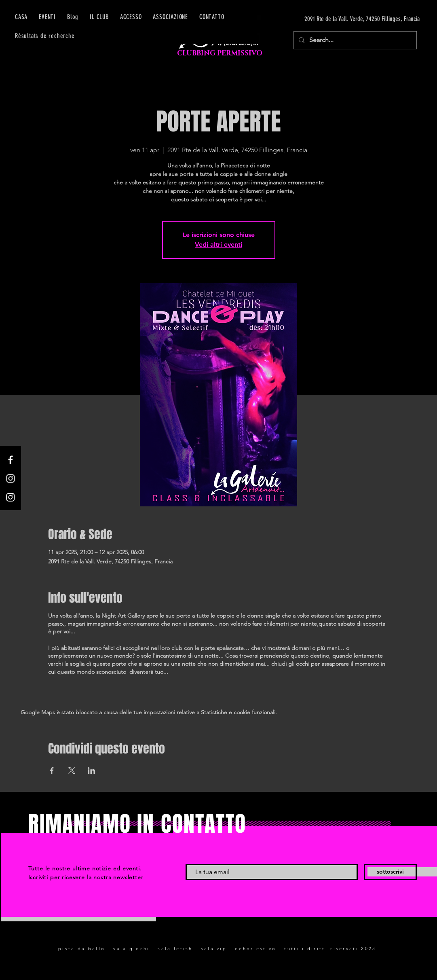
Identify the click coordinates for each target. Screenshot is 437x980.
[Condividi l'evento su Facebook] (52, 770)
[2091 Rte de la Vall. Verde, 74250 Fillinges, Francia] (343, 19)
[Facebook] (11, 460)
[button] (131, 17)
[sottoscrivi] (390, 872)
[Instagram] (11, 478)
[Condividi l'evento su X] (72, 770)
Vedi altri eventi (218, 244)
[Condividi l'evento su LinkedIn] (92, 770)
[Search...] (354, 40)
